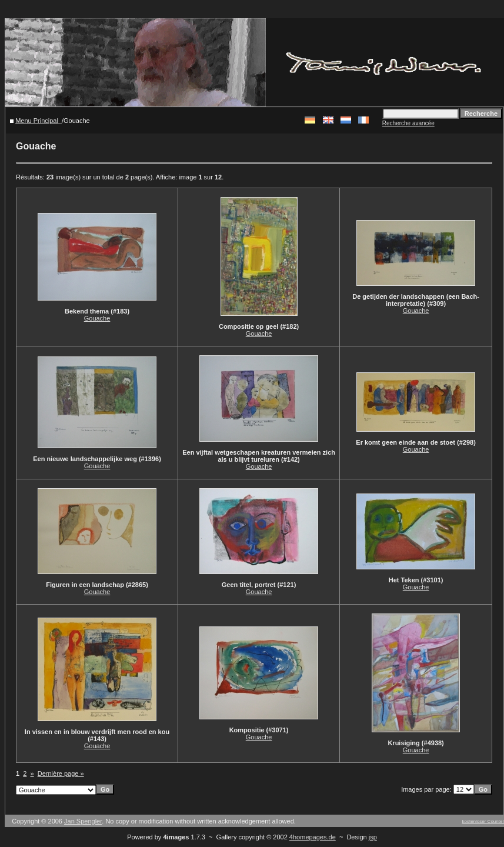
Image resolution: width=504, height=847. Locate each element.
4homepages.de (313, 837)
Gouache (97, 318)
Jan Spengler (83, 821)
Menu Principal (37, 121)
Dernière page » (61, 773)
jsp (373, 837)
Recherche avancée (408, 123)
